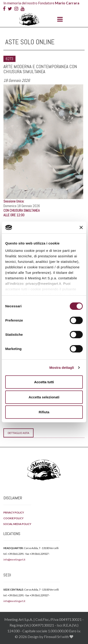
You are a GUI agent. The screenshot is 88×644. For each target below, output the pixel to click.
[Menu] (59, 19)
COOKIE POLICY (13, 518)
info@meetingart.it (14, 559)
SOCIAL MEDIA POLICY (17, 524)
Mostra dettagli (62, 368)
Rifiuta (44, 412)
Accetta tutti (44, 382)
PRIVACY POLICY (14, 512)
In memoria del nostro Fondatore (41, 3)
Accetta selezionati (44, 397)
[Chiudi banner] (81, 228)
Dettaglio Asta (18, 433)
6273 (9, 59)
